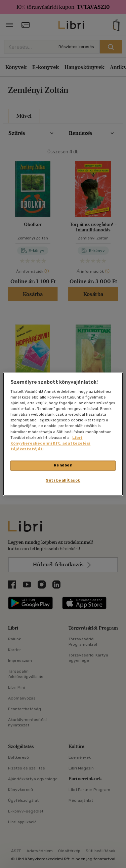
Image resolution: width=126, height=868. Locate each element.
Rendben (63, 465)
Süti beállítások (63, 480)
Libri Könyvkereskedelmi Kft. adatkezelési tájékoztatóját (50, 443)
